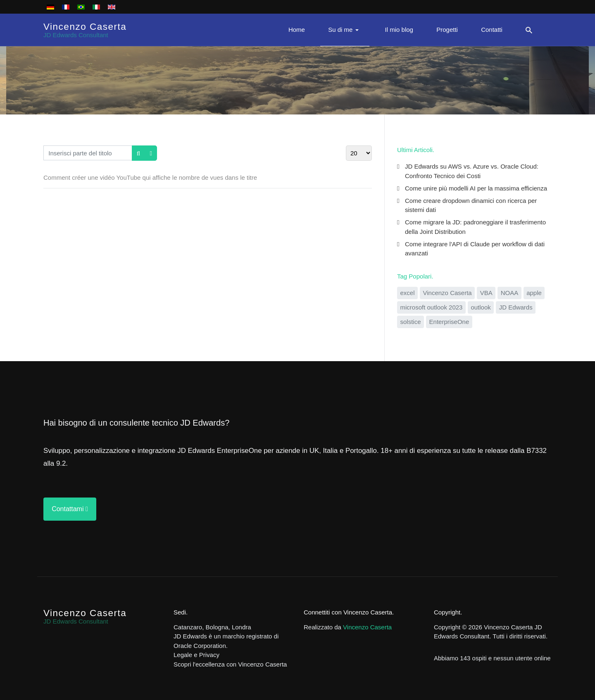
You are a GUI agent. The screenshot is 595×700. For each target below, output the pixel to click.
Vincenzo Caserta (447, 293)
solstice (411, 322)
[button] (345, 30)
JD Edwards (516, 307)
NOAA (510, 293)
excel (408, 293)
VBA (486, 293)
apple (534, 293)
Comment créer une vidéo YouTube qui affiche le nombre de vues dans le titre (150, 177)
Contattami (70, 509)
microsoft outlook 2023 (432, 307)
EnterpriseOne (449, 322)
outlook (481, 307)
